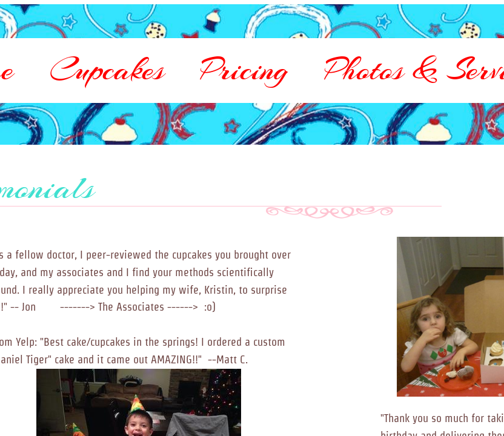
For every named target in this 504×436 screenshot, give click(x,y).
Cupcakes (107, 70)
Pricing (244, 70)
